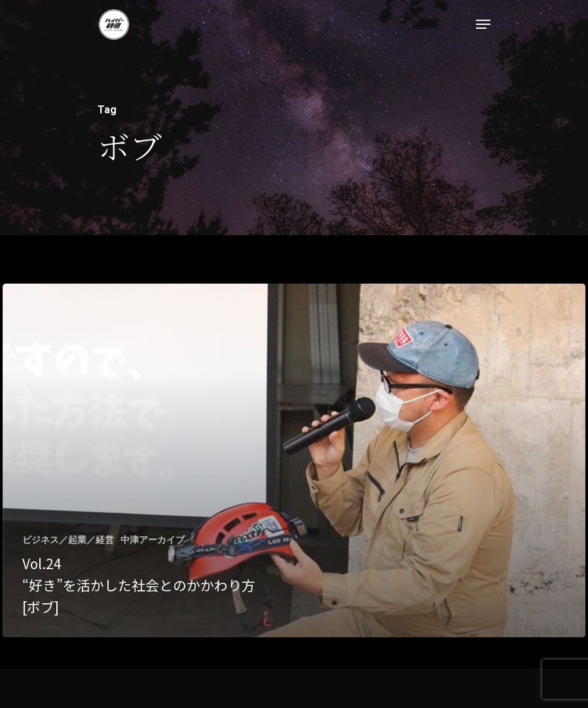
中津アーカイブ (153, 540)
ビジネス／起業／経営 (68, 540)
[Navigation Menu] (483, 24)
